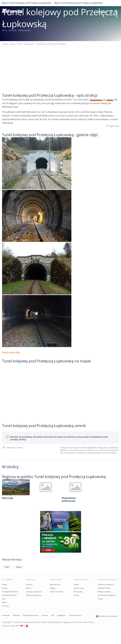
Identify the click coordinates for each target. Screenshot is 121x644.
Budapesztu (96, 100)
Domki (76, 595)
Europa (13, 44)
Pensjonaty (78, 592)
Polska (19, 44)
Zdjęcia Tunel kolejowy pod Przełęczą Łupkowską (26, 3)
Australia (5, 606)
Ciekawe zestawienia (106, 584)
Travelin (5, 44)
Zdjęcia (19, 567)
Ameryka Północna (9, 595)
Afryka (5, 602)
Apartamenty (79, 588)
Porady (100, 599)
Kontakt (45, 615)
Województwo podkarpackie (69, 499)
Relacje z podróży (104, 592)
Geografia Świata (104, 588)
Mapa (7, 567)
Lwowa (110, 100)
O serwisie (6, 615)
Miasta (29, 588)
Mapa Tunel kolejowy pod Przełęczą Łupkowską (78, 3)
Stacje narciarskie (57, 592)
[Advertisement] (60, 67)
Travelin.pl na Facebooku (107, 616)
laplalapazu (61, 615)
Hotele (76, 584)
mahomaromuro (75, 615)
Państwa (29, 584)
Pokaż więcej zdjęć (11, 352)
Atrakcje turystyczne (34, 592)
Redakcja (16, 615)
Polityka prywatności (31, 615)
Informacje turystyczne (107, 595)
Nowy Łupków (29, 44)
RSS (53, 615)
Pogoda (53, 588)
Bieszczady (8, 498)
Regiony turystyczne (34, 595)
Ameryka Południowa (10, 592)
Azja (4, 599)
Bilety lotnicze (55, 584)
